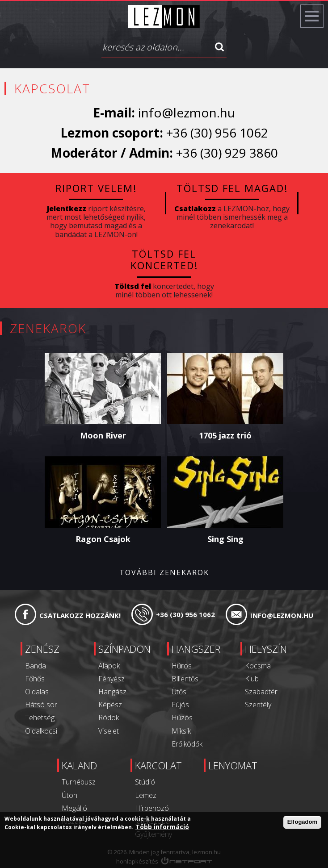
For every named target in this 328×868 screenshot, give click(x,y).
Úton (69, 795)
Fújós (180, 705)
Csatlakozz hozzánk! (80, 615)
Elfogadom (302, 823)
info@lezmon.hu (187, 113)
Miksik (181, 731)
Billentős (185, 679)
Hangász (112, 692)
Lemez (146, 795)
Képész (110, 705)
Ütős (179, 692)
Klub (252, 679)
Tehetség (40, 718)
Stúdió (145, 782)
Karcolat (158, 765)
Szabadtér (261, 692)
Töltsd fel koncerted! (164, 259)
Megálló (74, 808)
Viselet (109, 731)
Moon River (103, 435)
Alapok (109, 666)
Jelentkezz (67, 209)
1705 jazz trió (225, 435)
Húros (182, 666)
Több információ (162, 828)
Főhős (35, 679)
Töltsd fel (133, 286)
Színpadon (124, 649)
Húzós (182, 718)
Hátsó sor (41, 705)
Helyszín (266, 649)
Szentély (258, 705)
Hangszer (196, 649)
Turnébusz (79, 782)
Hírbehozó (152, 808)
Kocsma (258, 666)
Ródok (109, 718)
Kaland (79, 765)
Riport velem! (96, 188)
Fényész (111, 679)
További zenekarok (164, 573)
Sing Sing (225, 539)
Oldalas (37, 692)
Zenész (42, 649)
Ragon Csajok (103, 539)
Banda (36, 666)
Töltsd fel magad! (232, 188)
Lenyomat (233, 765)
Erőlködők (187, 744)
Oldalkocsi (41, 731)
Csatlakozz (195, 209)
